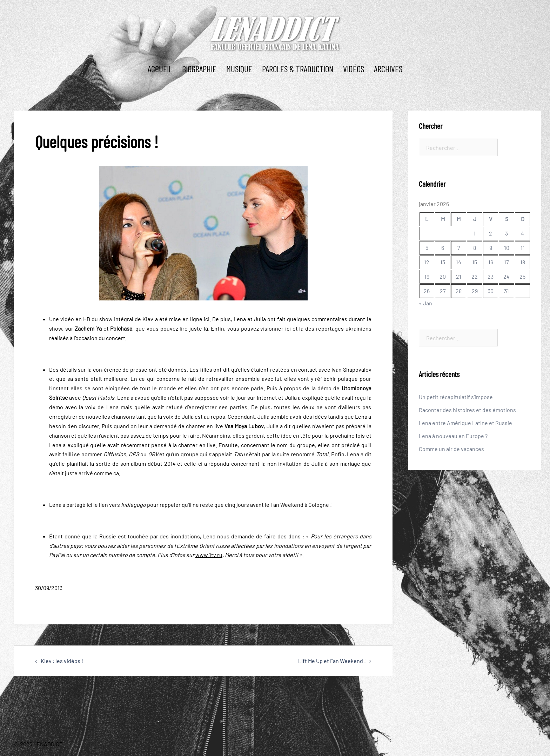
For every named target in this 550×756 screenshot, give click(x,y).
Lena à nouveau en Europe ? (453, 436)
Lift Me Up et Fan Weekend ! (332, 661)
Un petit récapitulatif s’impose (456, 397)
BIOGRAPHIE (199, 69)
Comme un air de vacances (451, 449)
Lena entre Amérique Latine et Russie (465, 423)
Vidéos (354, 69)
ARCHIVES (388, 69)
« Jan (425, 303)
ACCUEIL (160, 69)
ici (207, 319)
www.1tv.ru (209, 555)
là (206, 328)
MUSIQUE (239, 69)
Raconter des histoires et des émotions (467, 410)
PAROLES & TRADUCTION (298, 69)
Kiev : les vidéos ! (62, 661)
